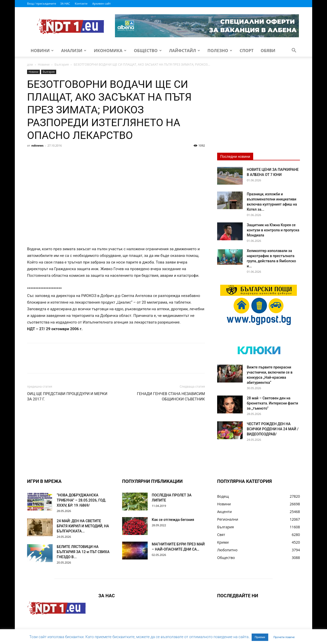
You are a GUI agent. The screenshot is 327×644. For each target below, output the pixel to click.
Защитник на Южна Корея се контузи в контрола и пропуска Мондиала (273, 230)
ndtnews (38, 145)
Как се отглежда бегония (173, 520)
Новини (42, 51)
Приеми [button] (260, 637)
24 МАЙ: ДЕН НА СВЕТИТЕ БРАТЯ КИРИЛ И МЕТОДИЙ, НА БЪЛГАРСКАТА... (83, 526)
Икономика (110, 51)
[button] (294, 51)
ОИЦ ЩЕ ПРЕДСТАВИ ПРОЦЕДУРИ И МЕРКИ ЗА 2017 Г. (67, 396)
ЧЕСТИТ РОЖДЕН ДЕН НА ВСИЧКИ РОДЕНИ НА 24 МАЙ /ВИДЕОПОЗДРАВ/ (273, 429)
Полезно (220, 51)
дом (30, 64)
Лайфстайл (185, 51)
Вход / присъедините (42, 3)
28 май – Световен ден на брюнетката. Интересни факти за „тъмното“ (272, 403)
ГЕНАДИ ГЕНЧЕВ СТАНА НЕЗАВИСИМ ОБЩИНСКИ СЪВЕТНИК (171, 396)
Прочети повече (284, 637)
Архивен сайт (101, 3)
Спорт (247, 51)
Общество (148, 51)
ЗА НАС (65, 3)
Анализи (74, 51)
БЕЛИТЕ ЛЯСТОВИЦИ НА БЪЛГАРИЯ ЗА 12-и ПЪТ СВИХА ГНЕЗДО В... (83, 552)
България (62, 64)
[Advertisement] (116, 188)
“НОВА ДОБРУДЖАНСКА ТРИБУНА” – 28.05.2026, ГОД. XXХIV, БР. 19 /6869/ (81, 500)
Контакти (81, 3)
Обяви (268, 51)
